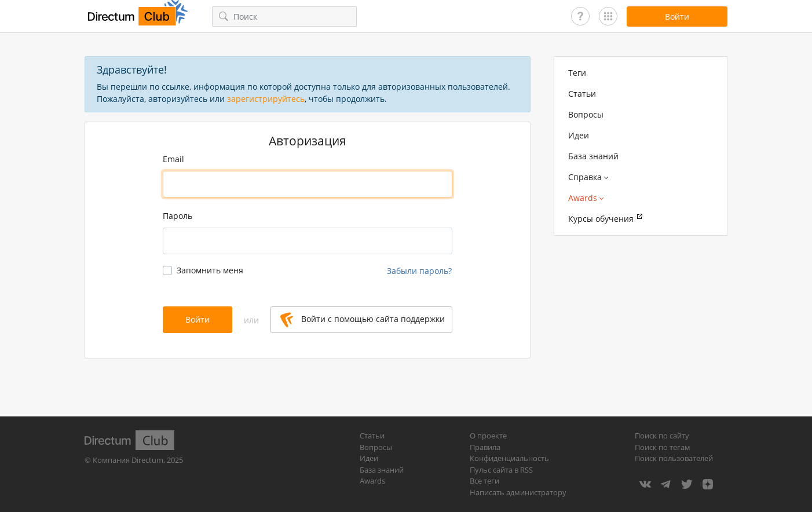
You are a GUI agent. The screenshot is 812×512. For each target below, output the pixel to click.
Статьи (582, 94)
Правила (485, 447)
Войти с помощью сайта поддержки (363, 320)
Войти (197, 319)
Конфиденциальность (509, 458)
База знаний (593, 156)
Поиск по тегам (663, 447)
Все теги (484, 481)
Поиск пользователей (674, 458)
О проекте (488, 436)
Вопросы (586, 114)
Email (173, 159)
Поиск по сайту (662, 436)
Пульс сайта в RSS (501, 470)
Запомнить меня (210, 270)
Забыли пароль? (419, 271)
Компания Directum (128, 460)
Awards (372, 481)
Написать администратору (518, 492)
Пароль (178, 216)
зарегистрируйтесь (266, 99)
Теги (577, 73)
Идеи (579, 135)
